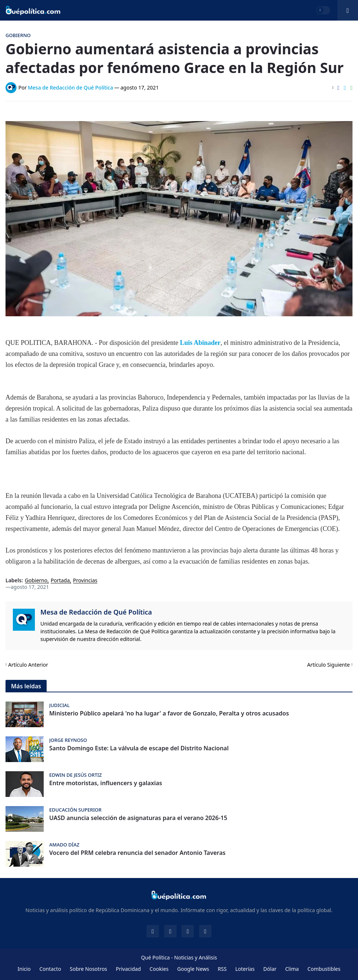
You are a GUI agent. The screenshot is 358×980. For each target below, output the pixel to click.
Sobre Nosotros (88, 969)
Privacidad (128, 969)
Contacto (50, 969)
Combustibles (324, 969)
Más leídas (26, 686)
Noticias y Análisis (196, 957)
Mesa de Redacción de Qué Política (96, 612)
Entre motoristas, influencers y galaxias (106, 783)
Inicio (24, 969)
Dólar (270, 969)
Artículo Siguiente (329, 665)
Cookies (159, 969)
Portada (60, 581)
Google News (193, 969)
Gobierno (36, 581)
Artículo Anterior (28, 665)
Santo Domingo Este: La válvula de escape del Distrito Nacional (139, 748)
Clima (292, 969)
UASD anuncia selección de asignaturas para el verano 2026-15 (138, 818)
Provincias (85, 581)
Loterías (245, 969)
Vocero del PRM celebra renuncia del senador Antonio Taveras (137, 853)
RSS (222, 969)
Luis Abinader (200, 343)
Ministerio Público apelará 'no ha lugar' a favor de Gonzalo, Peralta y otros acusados (169, 713)
